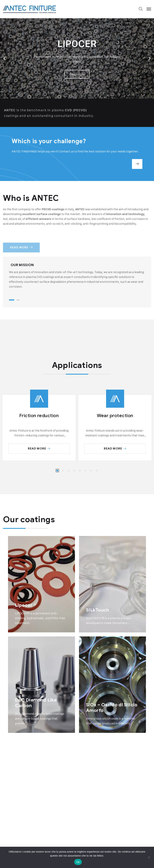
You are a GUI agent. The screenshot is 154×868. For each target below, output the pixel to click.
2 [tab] (18, 300)
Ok (78, 862)
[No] (149, 857)
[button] (5, 59)
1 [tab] (12, 300)
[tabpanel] (77, 276)
